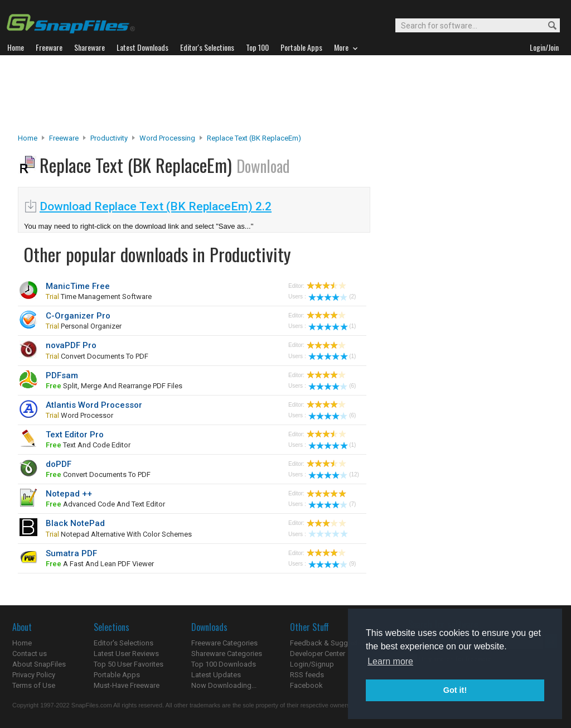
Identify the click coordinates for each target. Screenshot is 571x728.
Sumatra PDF (71, 553)
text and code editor (88, 445)
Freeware (64, 138)
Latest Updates (216, 675)
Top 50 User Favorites (129, 664)
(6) (332, 386)
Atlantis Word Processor (94, 405)
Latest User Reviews (126, 654)
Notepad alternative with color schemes (119, 534)
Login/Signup (312, 664)
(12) (334, 474)
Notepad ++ (69, 494)
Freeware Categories (224, 643)
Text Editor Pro (75, 435)
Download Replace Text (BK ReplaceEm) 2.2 (156, 206)
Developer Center (318, 654)
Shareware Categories (227, 654)
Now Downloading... (224, 685)
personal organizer (84, 326)
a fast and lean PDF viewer (100, 564)
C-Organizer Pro (78, 316)
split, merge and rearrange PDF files (114, 386)
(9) (332, 564)
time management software (99, 296)
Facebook (306, 685)
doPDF (59, 464)
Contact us (30, 654)
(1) (332, 326)
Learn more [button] (390, 661)
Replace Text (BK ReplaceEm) (254, 138)
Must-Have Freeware (127, 685)
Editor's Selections (124, 643)
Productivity (109, 138)
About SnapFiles (39, 664)
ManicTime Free (78, 286)
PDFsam (62, 375)
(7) (332, 504)
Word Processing (167, 138)
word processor (79, 415)
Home (28, 138)
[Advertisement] (285, 94)
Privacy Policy (34, 675)
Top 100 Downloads (224, 664)
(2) (332, 296)
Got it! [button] (455, 690)
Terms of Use (34, 685)
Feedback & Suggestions (331, 643)
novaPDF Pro (71, 345)
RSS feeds (307, 675)
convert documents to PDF (97, 356)
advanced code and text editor (105, 504)
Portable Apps (117, 675)
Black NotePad (75, 523)
